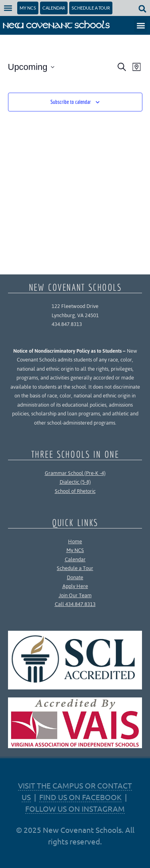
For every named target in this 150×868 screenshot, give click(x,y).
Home (75, 541)
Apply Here (75, 586)
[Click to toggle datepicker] (31, 67)
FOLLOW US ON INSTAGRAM (75, 808)
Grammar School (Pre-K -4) (75, 473)
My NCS (75, 550)
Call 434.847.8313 (75, 604)
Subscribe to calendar (71, 102)
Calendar (75, 559)
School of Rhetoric (75, 491)
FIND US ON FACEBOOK (80, 797)
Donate (75, 577)
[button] (8, 8)
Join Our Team (75, 595)
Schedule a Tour (75, 568)
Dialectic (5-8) (75, 482)
